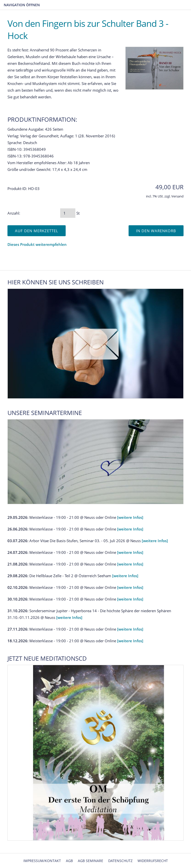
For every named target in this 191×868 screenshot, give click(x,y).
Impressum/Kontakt (42, 861)
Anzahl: (14, 213)
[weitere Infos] (130, 517)
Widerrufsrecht (153, 861)
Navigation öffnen (22, 5)
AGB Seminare (91, 861)
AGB (69, 861)
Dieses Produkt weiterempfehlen (37, 244)
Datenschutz (120, 861)
